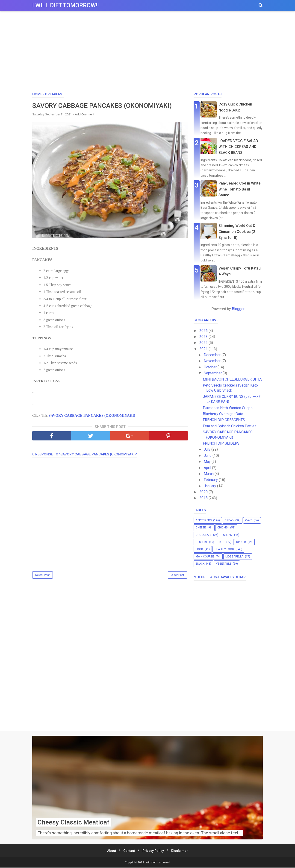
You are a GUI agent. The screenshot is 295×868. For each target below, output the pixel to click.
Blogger (238, 309)
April (208, 468)
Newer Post (43, 575)
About (110, 851)
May (208, 462)
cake (249, 520)
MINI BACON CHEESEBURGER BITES (233, 379)
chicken (223, 528)
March (209, 474)
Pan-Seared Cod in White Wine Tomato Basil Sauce (239, 189)
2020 (204, 492)
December (213, 355)
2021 (204, 349)
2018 (204, 498)
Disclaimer (182, 851)
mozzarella (234, 557)
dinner (241, 542)
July (208, 449)
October (211, 367)
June (208, 456)
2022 (204, 343)
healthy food (224, 549)
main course (205, 557)
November (213, 361)
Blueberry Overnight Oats (223, 414)
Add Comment (85, 115)
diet (222, 542)
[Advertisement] (147, 53)
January (210, 486)
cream (228, 535)
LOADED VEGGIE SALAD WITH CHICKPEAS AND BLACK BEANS (238, 147)
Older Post (177, 575)
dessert (202, 542)
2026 (204, 331)
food (199, 549)
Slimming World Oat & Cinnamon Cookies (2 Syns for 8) (237, 232)
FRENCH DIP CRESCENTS (224, 420)
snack (200, 564)
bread (229, 520)
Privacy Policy (154, 851)
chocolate (204, 535)
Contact (129, 851)
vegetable (224, 564)
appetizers (204, 520)
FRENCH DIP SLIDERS (221, 443)
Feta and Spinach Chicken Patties (230, 426)
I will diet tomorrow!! (65, 5)
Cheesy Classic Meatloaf (74, 823)
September (213, 373)
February (211, 480)
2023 (204, 337)
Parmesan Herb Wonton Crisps (228, 408)
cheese (201, 528)
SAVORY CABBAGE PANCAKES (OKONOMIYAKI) (92, 416)
